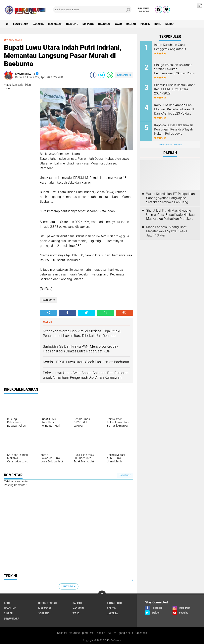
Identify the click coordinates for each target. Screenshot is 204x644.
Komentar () (124, 75)
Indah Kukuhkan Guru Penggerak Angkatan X (170, 47)
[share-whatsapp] (110, 75)
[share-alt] (48, 313)
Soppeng (88, 24)
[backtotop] (102, 594)
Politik (145, 24)
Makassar (55, 24)
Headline (72, 24)
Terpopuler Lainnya (170, 145)
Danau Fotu (114, 603)
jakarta (38, 24)
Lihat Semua (69, 586)
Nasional (104, 24)
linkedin (101, 633)
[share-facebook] (93, 75)
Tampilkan (125, 475)
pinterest (88, 633)
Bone (158, 24)
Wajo (118, 24)
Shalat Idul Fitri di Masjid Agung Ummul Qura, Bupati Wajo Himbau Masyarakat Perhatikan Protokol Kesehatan (170, 215)
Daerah (131, 24)
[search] (92, 10)
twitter (112, 633)
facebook (141, 633)
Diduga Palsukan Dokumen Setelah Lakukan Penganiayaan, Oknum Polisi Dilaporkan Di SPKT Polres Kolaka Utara (174, 69)
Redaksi (62, 633)
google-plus (126, 633)
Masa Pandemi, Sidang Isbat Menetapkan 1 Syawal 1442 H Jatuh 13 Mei (167, 231)
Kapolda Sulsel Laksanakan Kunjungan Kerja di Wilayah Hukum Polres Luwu (174, 129)
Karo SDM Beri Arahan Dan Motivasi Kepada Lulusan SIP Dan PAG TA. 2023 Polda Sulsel (175, 109)
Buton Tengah (48, 603)
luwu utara (21, 24)
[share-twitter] (102, 75)
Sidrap (170, 24)
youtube (75, 633)
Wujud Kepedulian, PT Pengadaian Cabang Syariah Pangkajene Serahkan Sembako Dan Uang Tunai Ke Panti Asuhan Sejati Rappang (171, 198)
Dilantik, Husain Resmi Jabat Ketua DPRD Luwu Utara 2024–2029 (174, 89)
